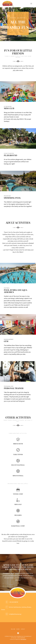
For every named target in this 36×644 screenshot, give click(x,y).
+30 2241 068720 (12, 602)
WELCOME (13, 629)
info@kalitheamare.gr (13, 614)
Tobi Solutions (23, 639)
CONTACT (23, 629)
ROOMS (18, 629)
